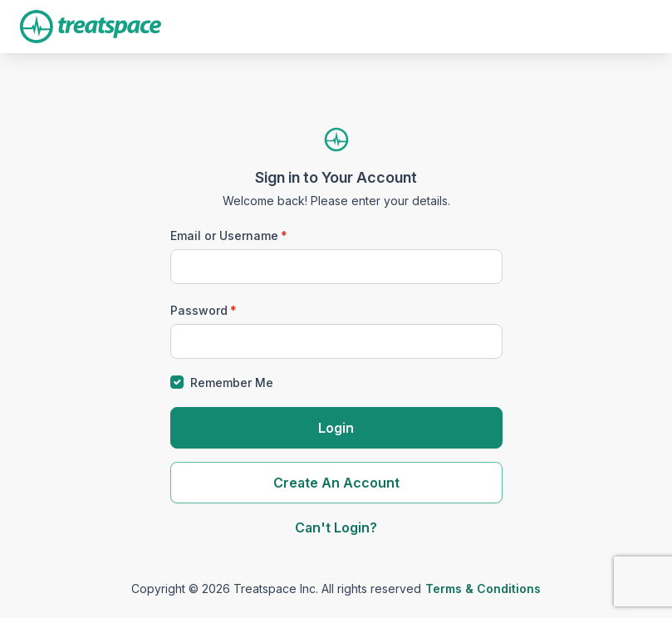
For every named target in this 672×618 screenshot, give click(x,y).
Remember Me (232, 383)
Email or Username (224, 235)
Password (199, 310)
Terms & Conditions (483, 589)
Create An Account (336, 483)
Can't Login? (336, 527)
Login (336, 428)
